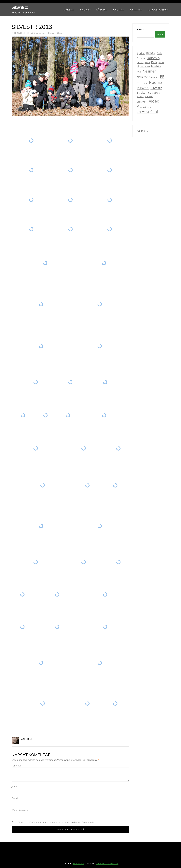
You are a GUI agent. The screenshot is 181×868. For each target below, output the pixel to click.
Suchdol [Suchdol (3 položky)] (156, 93)
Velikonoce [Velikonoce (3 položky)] (142, 102)
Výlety (69, 10)
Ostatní (136, 10)
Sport (85, 10)
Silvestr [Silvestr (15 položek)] (156, 88)
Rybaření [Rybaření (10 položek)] (143, 88)
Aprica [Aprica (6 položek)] (141, 53)
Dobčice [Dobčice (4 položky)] (141, 58)
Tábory (101, 10)
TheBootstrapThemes (107, 863)
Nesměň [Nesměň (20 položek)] (150, 71)
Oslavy (119, 10)
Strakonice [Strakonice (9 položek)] (144, 92)
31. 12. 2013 (19, 33)
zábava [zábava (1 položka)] (150, 107)
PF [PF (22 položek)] (162, 76)
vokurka (26, 739)
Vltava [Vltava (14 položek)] (142, 106)
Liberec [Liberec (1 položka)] (161, 63)
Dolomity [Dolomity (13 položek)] (154, 58)
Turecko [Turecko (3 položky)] (149, 96)
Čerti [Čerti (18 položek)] (154, 112)
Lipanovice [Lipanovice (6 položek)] (143, 66)
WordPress (78, 863)
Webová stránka (20, 810)
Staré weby (158, 10)
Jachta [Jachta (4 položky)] (140, 62)
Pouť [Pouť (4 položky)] (145, 83)
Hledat (141, 29)
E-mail (15, 798)
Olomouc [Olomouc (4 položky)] (154, 77)
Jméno (15, 786)
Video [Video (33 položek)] (154, 101)
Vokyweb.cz (20, 8)
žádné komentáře (38, 33)
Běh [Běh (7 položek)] (159, 53)
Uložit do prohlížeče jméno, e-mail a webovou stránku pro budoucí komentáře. (55, 822)
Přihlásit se (143, 131)
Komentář (18, 766)
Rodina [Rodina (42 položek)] (156, 82)
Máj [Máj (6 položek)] (139, 71)
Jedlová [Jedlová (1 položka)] (147, 63)
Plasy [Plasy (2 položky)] (139, 83)
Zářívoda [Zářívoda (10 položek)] (143, 112)
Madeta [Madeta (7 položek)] (156, 66)
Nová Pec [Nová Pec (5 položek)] (142, 77)
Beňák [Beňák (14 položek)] (151, 53)
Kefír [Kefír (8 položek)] (154, 62)
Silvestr (60, 33)
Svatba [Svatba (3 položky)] (140, 96)
